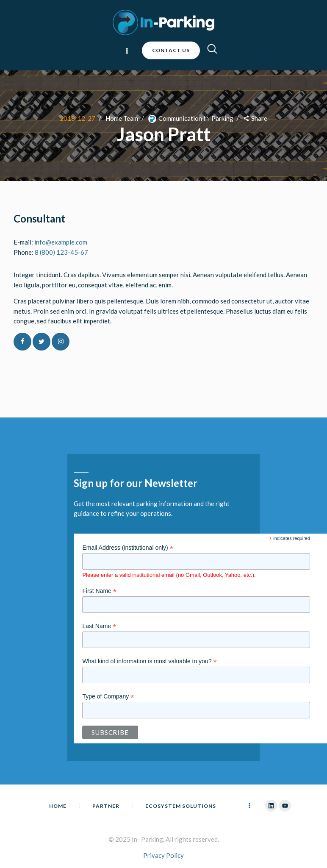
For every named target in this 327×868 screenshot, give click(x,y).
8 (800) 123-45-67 (61, 252)
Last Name (99, 626)
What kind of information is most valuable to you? (149, 661)
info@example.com (61, 242)
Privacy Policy (163, 855)
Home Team (122, 118)
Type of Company (108, 697)
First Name (99, 591)
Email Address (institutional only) (127, 548)
